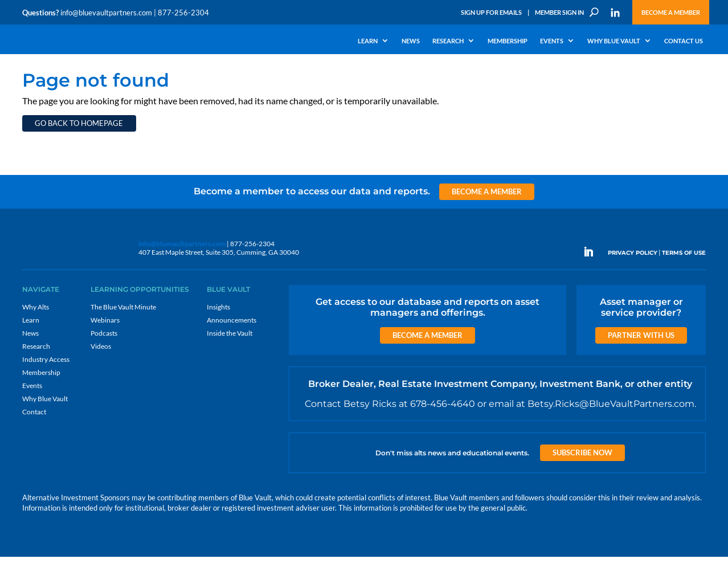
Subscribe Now (582, 477)
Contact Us (684, 41)
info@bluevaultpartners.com (106, 13)
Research (448, 41)
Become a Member (671, 12)
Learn (368, 41)
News (411, 41)
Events (552, 41)
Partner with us (641, 360)
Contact (34, 436)
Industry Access (46, 384)
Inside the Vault (230, 358)
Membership (508, 41)
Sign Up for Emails (491, 12)
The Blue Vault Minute (123, 331)
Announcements (232, 344)
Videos (101, 371)
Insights (218, 331)
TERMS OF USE (684, 277)
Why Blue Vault (614, 41)
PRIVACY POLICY (633, 277)
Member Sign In (559, 12)
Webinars (105, 344)
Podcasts (104, 358)
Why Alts (36, 331)
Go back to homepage (79, 148)
